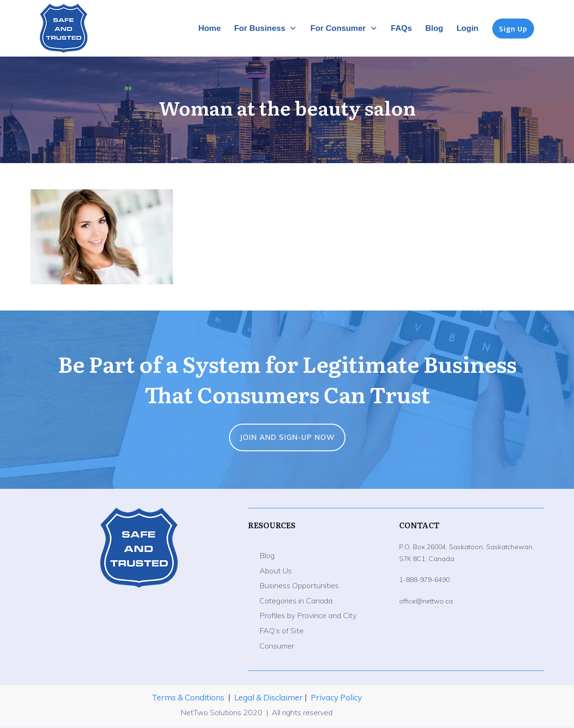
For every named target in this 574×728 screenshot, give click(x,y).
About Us (276, 571)
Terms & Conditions (188, 697)
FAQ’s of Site (282, 631)
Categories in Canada (296, 601)
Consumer (277, 646)
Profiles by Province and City (308, 615)
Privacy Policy (336, 697)
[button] (102, 237)
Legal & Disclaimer (269, 697)
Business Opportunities (299, 585)
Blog (267, 555)
